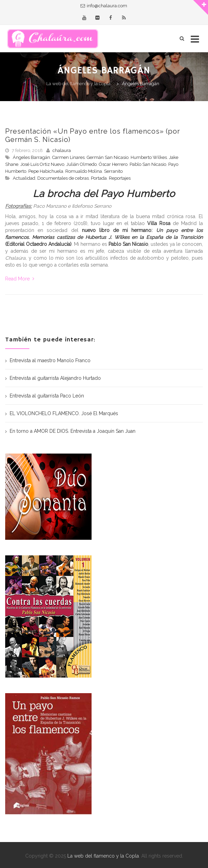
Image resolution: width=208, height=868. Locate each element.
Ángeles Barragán (31, 157)
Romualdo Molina (84, 171)
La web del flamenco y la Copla (103, 856)
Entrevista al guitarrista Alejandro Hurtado (55, 378)
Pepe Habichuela (46, 171)
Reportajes (120, 178)
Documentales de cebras (63, 178)
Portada (99, 178)
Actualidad (24, 178)
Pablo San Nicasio (148, 164)
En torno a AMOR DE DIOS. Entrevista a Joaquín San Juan (73, 431)
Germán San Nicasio (108, 157)
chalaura (62, 150)
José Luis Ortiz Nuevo (42, 164)
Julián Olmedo (82, 164)
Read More (20, 279)
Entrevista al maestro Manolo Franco (50, 360)
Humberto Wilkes (149, 157)
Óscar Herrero (113, 164)
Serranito (113, 171)
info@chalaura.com (107, 6)
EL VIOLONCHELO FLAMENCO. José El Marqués (64, 413)
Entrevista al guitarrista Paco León (47, 396)
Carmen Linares (68, 157)
